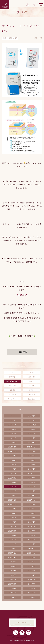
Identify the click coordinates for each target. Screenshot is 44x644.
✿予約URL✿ (22, 295)
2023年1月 (32, 495)
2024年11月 (32, 447)
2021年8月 (12, 535)
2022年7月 (32, 509)
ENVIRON (32, 394)
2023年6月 (12, 487)
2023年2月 (12, 495)
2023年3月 (32, 491)
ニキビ (32, 381)
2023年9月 (32, 478)
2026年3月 (12, 420)
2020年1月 (32, 575)
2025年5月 (32, 434)
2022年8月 (12, 509)
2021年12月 (12, 526)
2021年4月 (12, 544)
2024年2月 (12, 469)
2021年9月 (32, 531)
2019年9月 (32, 584)
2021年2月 (12, 548)
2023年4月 (12, 491)
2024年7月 (32, 456)
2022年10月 (12, 504)
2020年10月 (12, 557)
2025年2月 (12, 442)
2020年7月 (32, 562)
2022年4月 (12, 518)
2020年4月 (12, 571)
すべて (12, 372)
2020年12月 (12, 553)
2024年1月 (32, 469)
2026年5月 (32, 416)
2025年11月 (12, 425)
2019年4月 (12, 597)
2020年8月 (12, 562)
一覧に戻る (22, 352)
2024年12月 (12, 447)
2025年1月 (32, 442)
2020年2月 (12, 575)
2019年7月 (32, 588)
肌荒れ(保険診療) (12, 381)
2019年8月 (12, 588)
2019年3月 (32, 597)
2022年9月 (32, 504)
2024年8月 (12, 456)
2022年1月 (32, 522)
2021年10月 (12, 531)
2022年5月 (32, 513)
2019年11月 (32, 579)
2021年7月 (32, 535)
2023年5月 (32, 487)
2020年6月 (12, 566)
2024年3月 (32, 465)
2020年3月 (32, 571)
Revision (32, 399)
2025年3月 (32, 438)
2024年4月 (12, 465)
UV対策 (32, 386)
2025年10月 (32, 425)
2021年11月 (32, 526)
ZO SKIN (12, 394)
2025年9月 (12, 429)
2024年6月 (12, 460)
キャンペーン (12, 399)
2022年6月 (12, 513)
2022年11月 (32, 500)
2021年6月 (12, 540)
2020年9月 (32, 557)
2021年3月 (32, 544)
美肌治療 (32, 377)
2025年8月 (32, 429)
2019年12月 (12, 579)
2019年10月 (12, 584)
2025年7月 (12, 434)
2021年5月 (32, 540)
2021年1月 (32, 548)
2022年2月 (12, 522)
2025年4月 (12, 438)
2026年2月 (32, 420)
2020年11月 (32, 553)
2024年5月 (32, 460)
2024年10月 (12, 451)
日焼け (32, 390)
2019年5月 (32, 593)
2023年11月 (32, 473)
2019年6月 (12, 593)
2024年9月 (32, 451)
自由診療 (12, 390)
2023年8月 (12, 482)
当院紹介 (32, 372)
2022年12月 (12, 500)
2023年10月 (12, 478)
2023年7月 (32, 482)
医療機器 (12, 377)
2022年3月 (32, 518)
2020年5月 (32, 566)
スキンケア (12, 386)
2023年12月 (12, 473)
